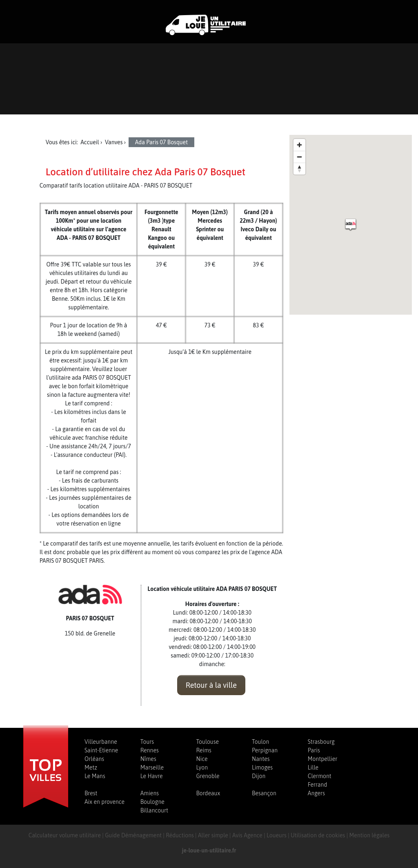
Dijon (259, 776)
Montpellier (323, 759)
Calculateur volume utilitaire (65, 835)
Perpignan (265, 750)
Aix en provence (104, 802)
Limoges (262, 767)
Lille (313, 767)
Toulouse (207, 742)
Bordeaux (208, 793)
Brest (91, 793)
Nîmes (148, 759)
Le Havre (152, 776)
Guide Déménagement (133, 835)
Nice (202, 759)
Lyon (202, 767)
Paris (314, 750)
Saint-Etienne (101, 750)
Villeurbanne (101, 742)
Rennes (150, 750)
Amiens (150, 793)
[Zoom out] (299, 157)
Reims (203, 750)
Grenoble (208, 776)
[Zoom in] (299, 145)
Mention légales (370, 835)
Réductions (180, 835)
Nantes (261, 759)
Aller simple (213, 835)
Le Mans (95, 776)
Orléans (94, 759)
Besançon (264, 793)
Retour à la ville (211, 685)
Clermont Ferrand (320, 780)
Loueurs (277, 835)
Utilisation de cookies (318, 835)
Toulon (260, 742)
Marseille (152, 767)
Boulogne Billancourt (154, 806)
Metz (91, 767)
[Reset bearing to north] (299, 169)
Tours (147, 742)
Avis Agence (247, 835)
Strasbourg (321, 742)
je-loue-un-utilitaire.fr (209, 850)
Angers (316, 793)
